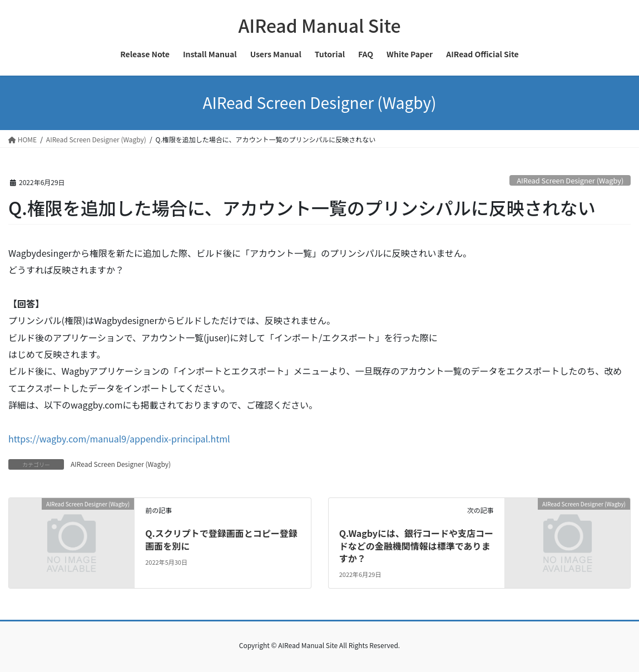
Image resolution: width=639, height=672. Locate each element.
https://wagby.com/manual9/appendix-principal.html (119, 439)
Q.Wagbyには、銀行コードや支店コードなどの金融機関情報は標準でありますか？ (416, 546)
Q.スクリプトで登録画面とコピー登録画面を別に (221, 539)
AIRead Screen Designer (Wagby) (570, 180)
